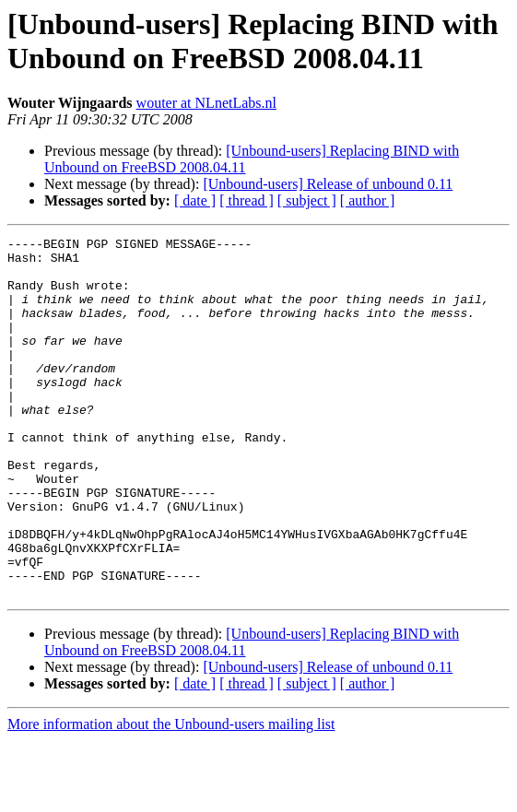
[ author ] (368, 200)
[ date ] (195, 200)
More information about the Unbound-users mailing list (171, 796)
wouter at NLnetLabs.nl (206, 103)
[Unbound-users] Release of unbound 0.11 (328, 184)
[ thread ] (247, 200)
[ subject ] (307, 200)
